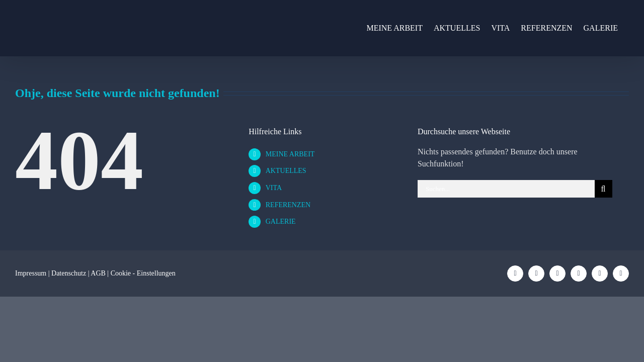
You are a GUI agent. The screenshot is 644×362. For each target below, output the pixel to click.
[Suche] (603, 189)
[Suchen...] (506, 189)
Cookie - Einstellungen (143, 273)
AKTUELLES (286, 171)
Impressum (31, 273)
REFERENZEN (288, 205)
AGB (98, 273)
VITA (274, 188)
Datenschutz (69, 273)
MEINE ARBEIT (290, 154)
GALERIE (281, 221)
